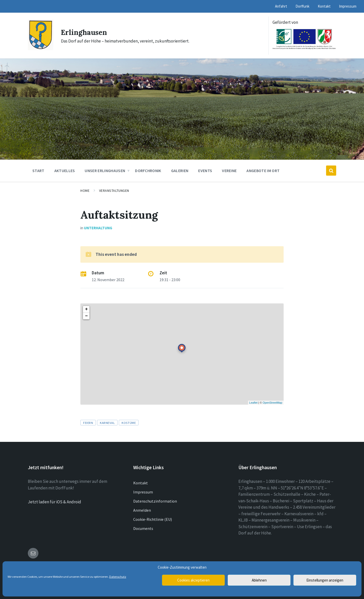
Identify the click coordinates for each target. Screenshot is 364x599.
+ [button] (86, 309)
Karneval (107, 423)
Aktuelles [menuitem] (65, 171)
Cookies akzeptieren (193, 580)
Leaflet (253, 403)
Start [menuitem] (38, 171)
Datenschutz (118, 577)
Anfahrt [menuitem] (281, 6)
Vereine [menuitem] (229, 171)
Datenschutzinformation (155, 501)
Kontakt (141, 483)
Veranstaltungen (114, 191)
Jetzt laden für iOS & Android (54, 502)
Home (85, 191)
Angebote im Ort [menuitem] (263, 171)
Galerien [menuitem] (180, 171)
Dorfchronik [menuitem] (148, 171)
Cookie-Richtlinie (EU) (153, 519)
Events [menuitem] (205, 171)
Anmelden (142, 510)
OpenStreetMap (272, 403)
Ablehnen (259, 580)
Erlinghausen (85, 32)
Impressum (143, 492)
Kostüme (129, 423)
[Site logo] (41, 49)
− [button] (86, 316)
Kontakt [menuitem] (324, 6)
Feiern (88, 423)
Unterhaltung (98, 228)
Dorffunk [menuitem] (302, 6)
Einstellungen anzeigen (325, 580)
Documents (143, 528)
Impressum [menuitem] (348, 6)
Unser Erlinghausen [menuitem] (105, 171)
